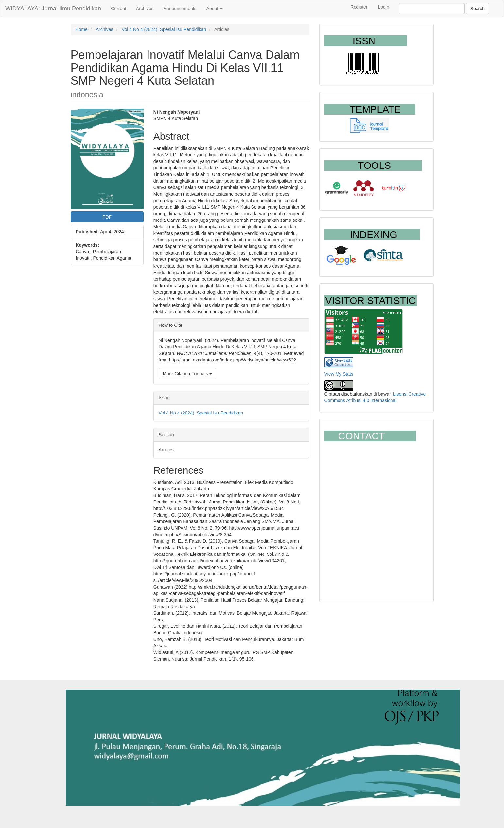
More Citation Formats (187, 374)
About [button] (215, 9)
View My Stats (339, 374)
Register (359, 7)
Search (478, 9)
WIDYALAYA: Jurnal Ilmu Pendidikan (53, 9)
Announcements (180, 9)
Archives (145, 9)
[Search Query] (432, 9)
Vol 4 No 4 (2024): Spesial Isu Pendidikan (164, 29)
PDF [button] (107, 217)
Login (383, 7)
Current (119, 9)
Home (82, 29)
